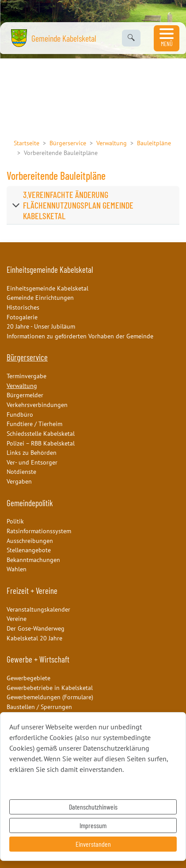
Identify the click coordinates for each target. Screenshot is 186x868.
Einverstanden (93, 844)
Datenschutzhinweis (93, 807)
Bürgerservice (68, 143)
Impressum (93, 825)
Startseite (27, 143)
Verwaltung (112, 143)
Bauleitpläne (154, 143)
